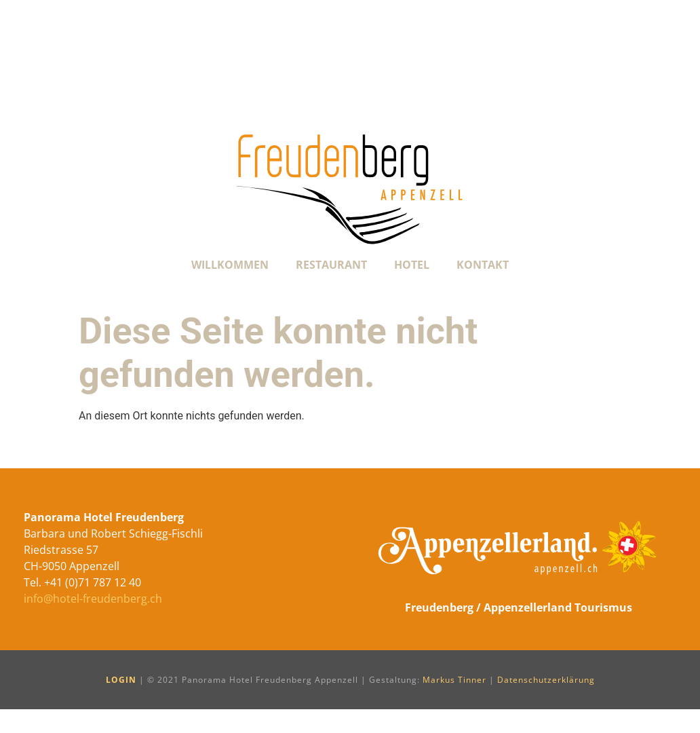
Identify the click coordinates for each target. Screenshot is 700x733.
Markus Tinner (454, 680)
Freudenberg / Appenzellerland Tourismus (519, 607)
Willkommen (230, 265)
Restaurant (331, 265)
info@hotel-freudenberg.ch (93, 599)
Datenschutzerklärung (546, 680)
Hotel (412, 265)
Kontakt (483, 265)
